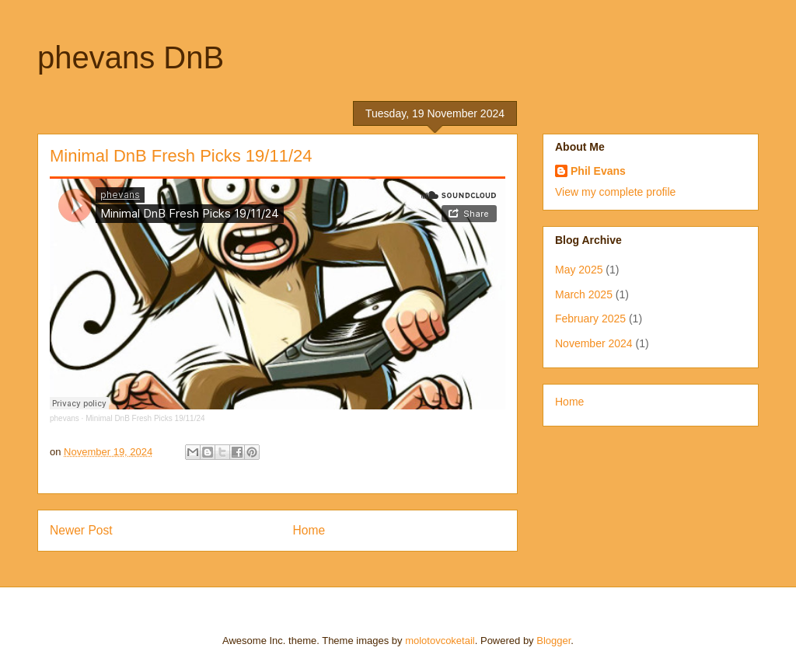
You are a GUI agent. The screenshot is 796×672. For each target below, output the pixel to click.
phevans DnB (131, 57)
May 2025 (579, 270)
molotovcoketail (440, 641)
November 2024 (594, 343)
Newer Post (81, 530)
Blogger (553, 641)
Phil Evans (598, 171)
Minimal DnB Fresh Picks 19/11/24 (145, 418)
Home (309, 530)
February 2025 (590, 319)
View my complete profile (615, 192)
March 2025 (584, 294)
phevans (65, 418)
